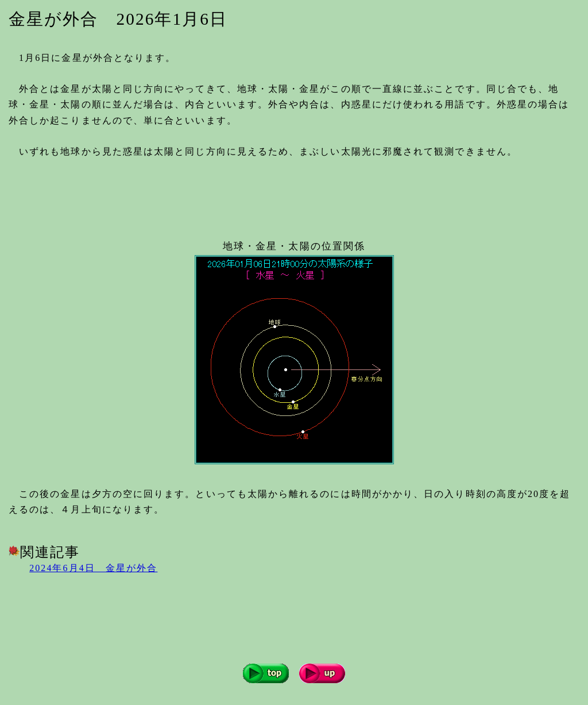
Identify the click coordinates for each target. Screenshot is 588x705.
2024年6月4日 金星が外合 (93, 568)
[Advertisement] (218, 194)
